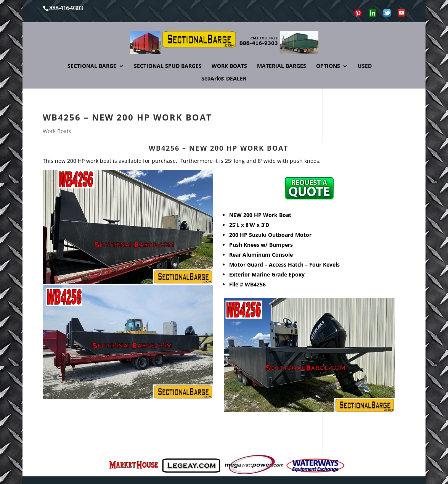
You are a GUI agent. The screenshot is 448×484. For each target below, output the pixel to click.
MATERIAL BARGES (282, 66)
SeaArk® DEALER (224, 79)
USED (365, 66)
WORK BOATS (229, 66)
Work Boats (57, 131)
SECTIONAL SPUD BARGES (168, 66)
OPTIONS (328, 66)
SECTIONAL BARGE (92, 66)
